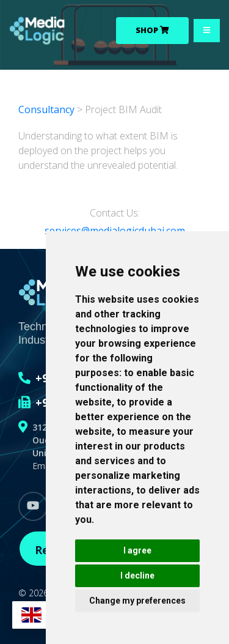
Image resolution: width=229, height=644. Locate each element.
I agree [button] (137, 550)
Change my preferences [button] (137, 601)
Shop (152, 30)
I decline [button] (137, 576)
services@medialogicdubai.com (115, 231)
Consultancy (48, 109)
